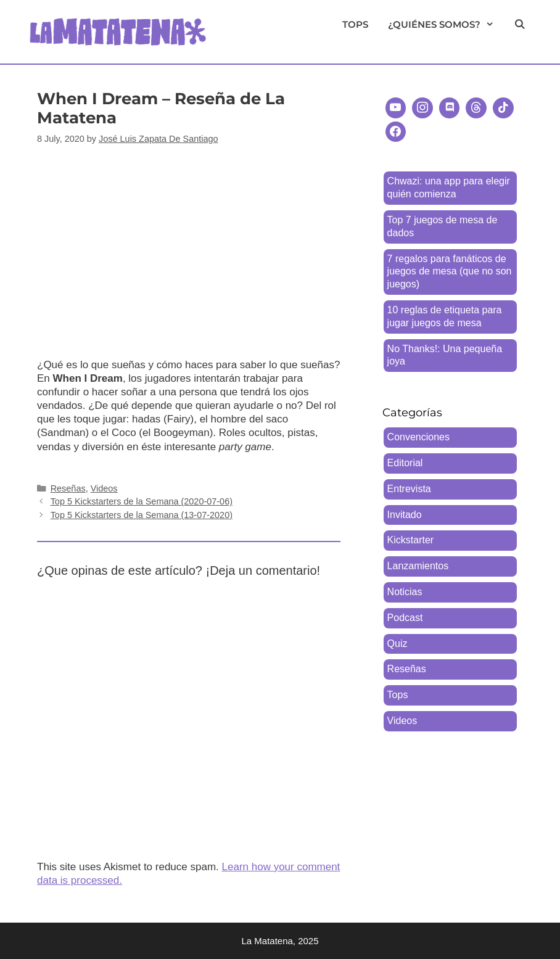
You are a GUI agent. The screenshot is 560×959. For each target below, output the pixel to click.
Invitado (405, 515)
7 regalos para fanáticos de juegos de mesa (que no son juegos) (450, 272)
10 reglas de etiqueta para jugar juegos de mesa (445, 316)
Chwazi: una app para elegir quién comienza (449, 187)
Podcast (405, 618)
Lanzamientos (418, 566)
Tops (355, 24)
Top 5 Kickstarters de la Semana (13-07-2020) (142, 515)
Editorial (405, 463)
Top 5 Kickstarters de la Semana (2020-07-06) (142, 501)
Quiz (397, 644)
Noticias (405, 592)
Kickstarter (411, 540)
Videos (240, 24)
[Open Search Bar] (520, 25)
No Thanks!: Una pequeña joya (445, 355)
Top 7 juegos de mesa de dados (443, 226)
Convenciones (418, 437)
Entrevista (409, 489)
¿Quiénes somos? (446, 25)
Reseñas (300, 24)
